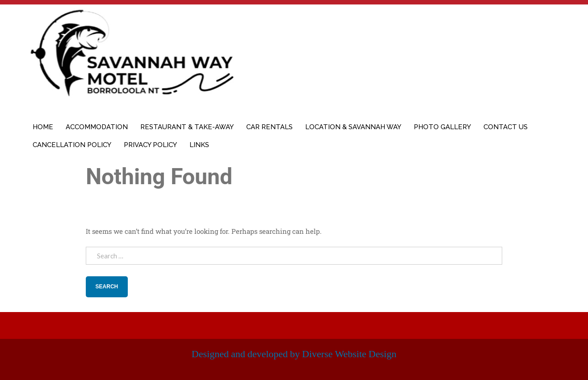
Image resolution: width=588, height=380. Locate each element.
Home (43, 127)
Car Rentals (269, 127)
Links (199, 145)
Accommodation (97, 127)
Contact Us (506, 127)
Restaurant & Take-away (187, 127)
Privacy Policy (150, 145)
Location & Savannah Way (353, 127)
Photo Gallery (442, 127)
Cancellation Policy (72, 145)
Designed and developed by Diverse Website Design (294, 354)
